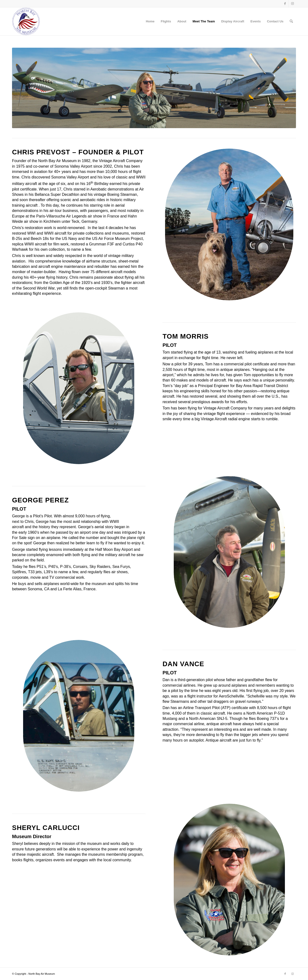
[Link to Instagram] (292, 4)
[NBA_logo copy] (26, 21)
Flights (166, 21)
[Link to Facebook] (285, 4)
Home (150, 21)
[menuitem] (291, 21)
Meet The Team (204, 21)
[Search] (291, 21)
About (182, 21)
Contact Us (275, 21)
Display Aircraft (233, 21)
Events (256, 21)
